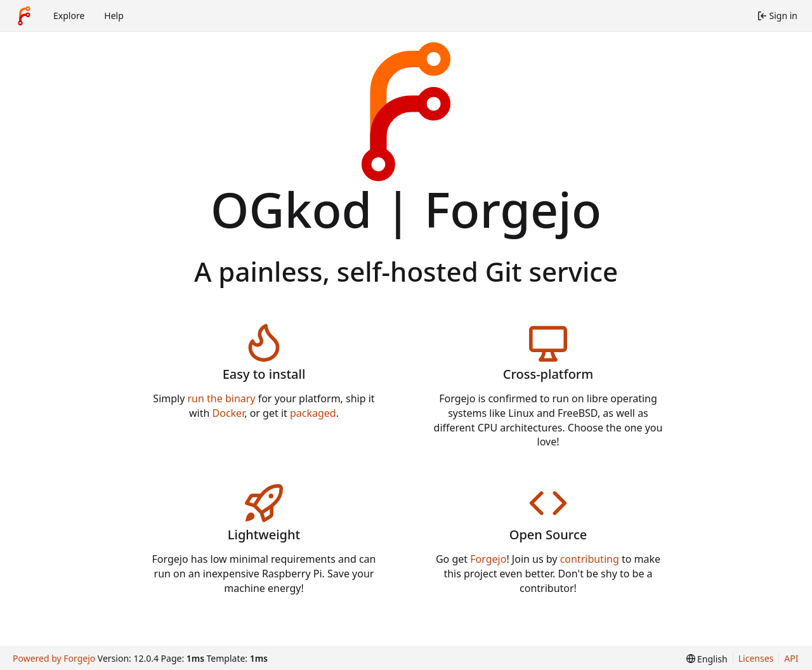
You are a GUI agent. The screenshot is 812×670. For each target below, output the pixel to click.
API (791, 658)
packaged (313, 413)
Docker (229, 413)
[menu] (707, 659)
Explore (69, 16)
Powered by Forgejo (54, 658)
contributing (590, 559)
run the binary (222, 398)
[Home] (24, 16)
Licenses (756, 658)
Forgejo (488, 559)
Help (114, 16)
